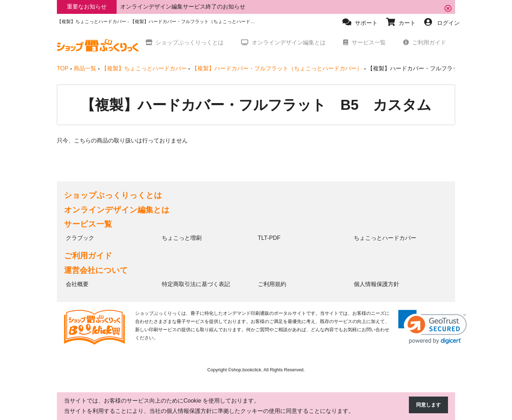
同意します (427, 405)
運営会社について (96, 270)
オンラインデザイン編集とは (117, 210)
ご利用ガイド (88, 256)
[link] (433, 327)
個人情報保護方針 (377, 284)
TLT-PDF (269, 238)
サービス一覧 (88, 224)
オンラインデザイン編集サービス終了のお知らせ (183, 7)
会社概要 (77, 284)
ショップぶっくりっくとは (113, 195)
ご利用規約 (272, 284)
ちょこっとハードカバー (385, 238)
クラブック (80, 238)
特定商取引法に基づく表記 (196, 284)
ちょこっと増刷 (182, 238)
